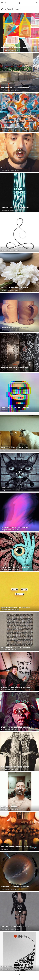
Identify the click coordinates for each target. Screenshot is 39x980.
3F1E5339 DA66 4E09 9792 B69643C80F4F (16, 727)
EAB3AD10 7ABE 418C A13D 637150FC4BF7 (16, 687)
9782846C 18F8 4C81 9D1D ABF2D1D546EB (16, 927)
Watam (6, 410)
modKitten (5, 487)
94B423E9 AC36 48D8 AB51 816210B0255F (16, 447)
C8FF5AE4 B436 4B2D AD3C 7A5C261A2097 (16, 328)
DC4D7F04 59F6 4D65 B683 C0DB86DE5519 (16, 248)
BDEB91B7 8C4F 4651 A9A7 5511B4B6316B (16, 208)
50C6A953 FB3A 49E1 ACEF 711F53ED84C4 (16, 527)
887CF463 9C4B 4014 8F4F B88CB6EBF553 (16, 288)
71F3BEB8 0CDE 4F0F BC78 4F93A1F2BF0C (16, 767)
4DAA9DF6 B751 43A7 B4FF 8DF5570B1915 (16, 88)
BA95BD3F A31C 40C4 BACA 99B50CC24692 (16, 887)
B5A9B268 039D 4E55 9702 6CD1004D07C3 (16, 607)
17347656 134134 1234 (9, 807)
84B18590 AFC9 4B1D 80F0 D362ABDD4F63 (16, 967)
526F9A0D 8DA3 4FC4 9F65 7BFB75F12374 (16, 407)
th (2, 168)
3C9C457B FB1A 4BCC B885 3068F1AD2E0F (16, 128)
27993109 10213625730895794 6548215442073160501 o (16, 847)
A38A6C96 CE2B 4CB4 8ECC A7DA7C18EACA (16, 48)
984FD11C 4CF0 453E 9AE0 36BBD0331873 (16, 567)
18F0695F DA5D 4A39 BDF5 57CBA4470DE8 (16, 367)
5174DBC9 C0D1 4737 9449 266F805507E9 (16, 647)
